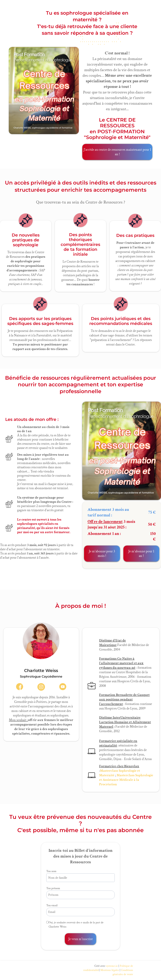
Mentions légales (110, 970)
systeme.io (112, 966)
